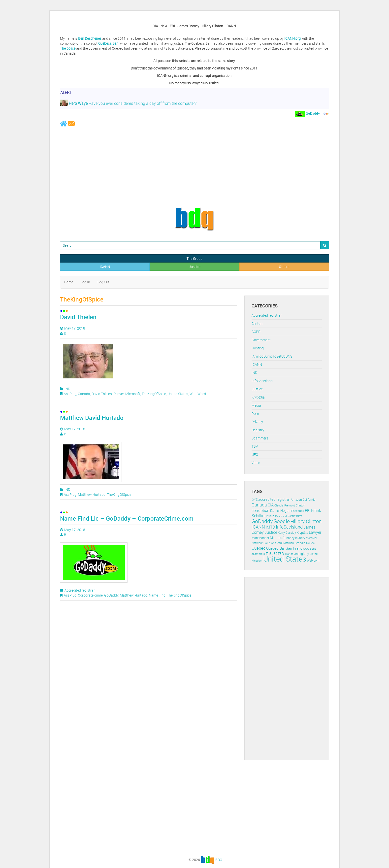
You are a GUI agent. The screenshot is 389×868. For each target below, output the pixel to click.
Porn (255, 414)
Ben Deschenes (90, 38)
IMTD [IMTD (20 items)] (270, 527)
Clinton (257, 323)
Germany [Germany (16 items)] (295, 516)
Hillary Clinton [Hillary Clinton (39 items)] (306, 521)
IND (67, 389)
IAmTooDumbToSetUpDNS (272, 356)
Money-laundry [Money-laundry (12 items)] (295, 538)
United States (178, 394)
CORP (256, 332)
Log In (85, 282)
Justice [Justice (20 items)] (271, 532)
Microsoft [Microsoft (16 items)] (277, 538)
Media (256, 405)
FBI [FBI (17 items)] (308, 511)
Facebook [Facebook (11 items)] (298, 511)
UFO (255, 454)
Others (284, 267)
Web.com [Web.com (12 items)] (313, 560)
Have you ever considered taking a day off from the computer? (128, 105)
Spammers (260, 438)
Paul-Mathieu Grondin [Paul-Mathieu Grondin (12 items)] (291, 543)
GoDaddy (111, 595)
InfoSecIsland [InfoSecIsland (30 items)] (289, 527)
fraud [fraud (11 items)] (271, 516)
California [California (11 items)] (309, 500)
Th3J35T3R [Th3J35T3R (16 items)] (275, 553)
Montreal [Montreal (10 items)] (311, 538)
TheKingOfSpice (154, 394)
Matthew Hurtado (92, 494)
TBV (255, 446)
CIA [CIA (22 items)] (271, 505)
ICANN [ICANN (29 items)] (258, 527)
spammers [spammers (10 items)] (258, 554)
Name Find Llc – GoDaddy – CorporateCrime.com (127, 518)
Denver (119, 394)
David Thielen (78, 317)
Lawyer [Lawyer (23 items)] (315, 532)
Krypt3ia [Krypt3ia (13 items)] (302, 533)
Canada (84, 394)
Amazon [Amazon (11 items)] (296, 500)
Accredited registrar (80, 590)
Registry (258, 430)
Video (256, 463)
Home (69, 282)
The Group (194, 258)
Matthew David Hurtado (92, 418)
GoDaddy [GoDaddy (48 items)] (262, 521)
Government (261, 340)
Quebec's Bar (108, 43)
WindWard (198, 394)
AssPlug (70, 394)
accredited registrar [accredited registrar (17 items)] (274, 499)
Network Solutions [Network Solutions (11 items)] (264, 543)
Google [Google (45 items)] (282, 521)
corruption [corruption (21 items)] (260, 510)
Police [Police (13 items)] (310, 543)
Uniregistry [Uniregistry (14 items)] (301, 554)
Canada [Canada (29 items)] (259, 505)
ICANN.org (292, 38)
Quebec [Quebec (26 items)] (259, 548)
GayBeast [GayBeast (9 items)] (281, 516)
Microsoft (133, 394)
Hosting (258, 348)
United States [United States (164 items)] (285, 559)
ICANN (105, 267)
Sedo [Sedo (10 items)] (313, 549)
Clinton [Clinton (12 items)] (301, 505)
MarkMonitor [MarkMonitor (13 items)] (260, 538)
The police (68, 48)
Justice (194, 267)
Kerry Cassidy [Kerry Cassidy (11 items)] (287, 533)
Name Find (157, 595)
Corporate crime (90, 595)
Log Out (103, 282)
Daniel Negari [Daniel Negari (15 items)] (280, 511)
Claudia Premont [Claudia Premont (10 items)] (285, 505)
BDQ (219, 859)
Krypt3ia (258, 397)
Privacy (257, 422)
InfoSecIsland (262, 381)
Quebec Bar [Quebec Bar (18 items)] (276, 548)
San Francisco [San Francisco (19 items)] (297, 548)
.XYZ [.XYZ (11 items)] (255, 500)
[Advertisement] (194, 167)
